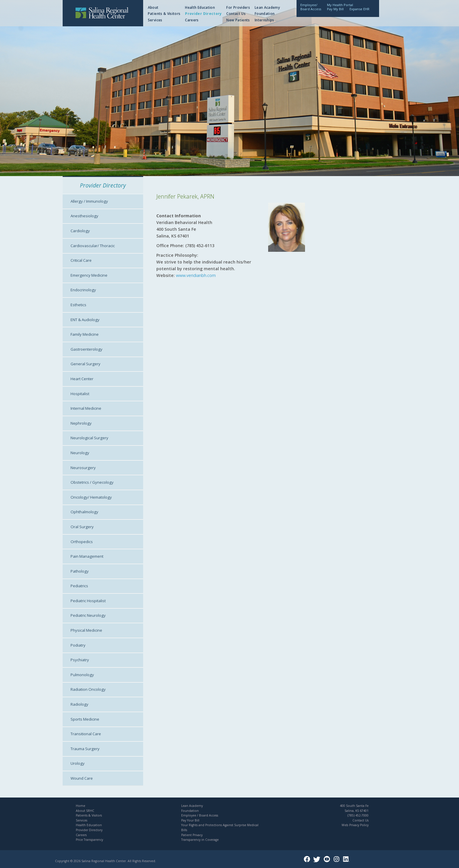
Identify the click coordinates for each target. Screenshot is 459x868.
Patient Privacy (192, 835)
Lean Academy (267, 7)
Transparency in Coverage (200, 840)
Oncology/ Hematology (91, 497)
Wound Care (82, 778)
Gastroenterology (87, 349)
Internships (264, 20)
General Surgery (85, 364)
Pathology (80, 571)
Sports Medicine (85, 719)
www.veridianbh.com (196, 275)
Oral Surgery (82, 527)
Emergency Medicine (89, 275)
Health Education (200, 7)
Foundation (265, 14)
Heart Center (82, 379)
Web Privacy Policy (355, 825)
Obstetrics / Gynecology (92, 482)
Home (81, 806)
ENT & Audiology (85, 320)
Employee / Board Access (200, 815)
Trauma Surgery (85, 749)
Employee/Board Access (311, 7)
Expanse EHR (359, 9)
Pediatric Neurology (88, 615)
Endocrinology (83, 290)
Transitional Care (86, 734)
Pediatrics (79, 586)
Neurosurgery (83, 468)
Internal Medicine (86, 408)
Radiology (79, 704)
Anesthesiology (84, 216)
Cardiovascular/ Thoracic (93, 246)
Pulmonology (82, 675)
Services (155, 20)
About (153, 7)
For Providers (238, 7)
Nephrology (81, 423)
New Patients (238, 20)
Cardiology (80, 231)
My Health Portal (340, 5)
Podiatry (78, 645)
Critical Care (81, 260)
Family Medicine (85, 334)
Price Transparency (89, 840)
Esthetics (78, 305)
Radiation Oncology (88, 689)
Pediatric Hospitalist (88, 601)
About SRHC (85, 811)
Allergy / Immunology (89, 201)
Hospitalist (80, 394)
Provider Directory (203, 14)
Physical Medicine (86, 630)
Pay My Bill (335, 9)
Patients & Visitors (164, 14)
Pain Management (87, 556)
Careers (192, 20)
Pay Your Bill (190, 820)
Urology (78, 763)
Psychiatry (80, 660)
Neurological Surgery (89, 438)
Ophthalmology (84, 512)
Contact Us (236, 14)
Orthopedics (82, 542)
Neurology (80, 453)
